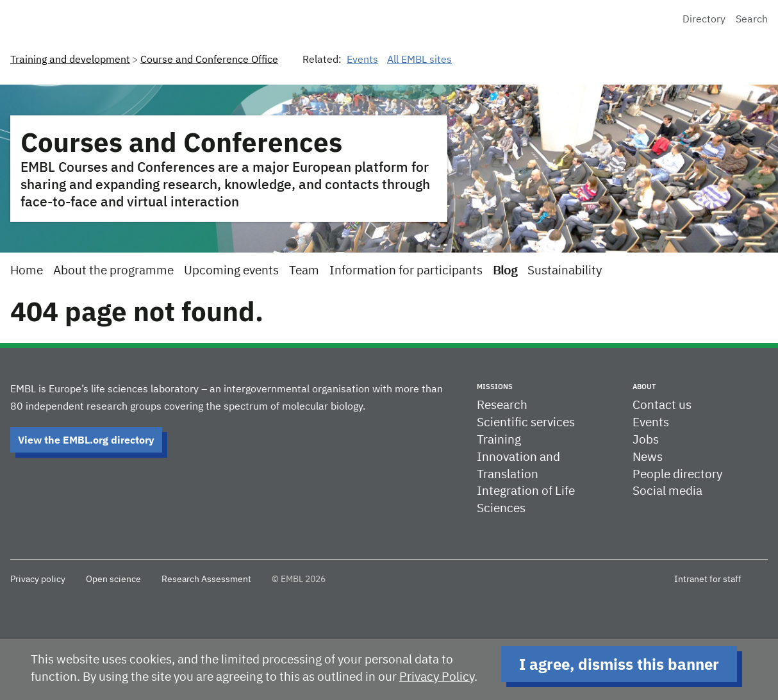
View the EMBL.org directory (86, 440)
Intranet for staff (708, 579)
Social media (667, 491)
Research (502, 405)
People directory (677, 475)
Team (304, 271)
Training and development (70, 60)
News (648, 457)
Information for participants (406, 271)
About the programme (113, 271)
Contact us (662, 405)
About (644, 387)
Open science (113, 579)
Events (362, 60)
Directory (704, 20)
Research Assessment (206, 579)
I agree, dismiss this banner (619, 664)
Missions (495, 387)
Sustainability (565, 271)
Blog (505, 271)
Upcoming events (231, 271)
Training (499, 440)
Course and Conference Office (209, 60)
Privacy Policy (437, 677)
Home (27, 271)
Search (752, 20)
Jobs (646, 440)
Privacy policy (38, 579)
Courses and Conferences (181, 142)
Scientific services (526, 423)
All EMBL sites (419, 60)
